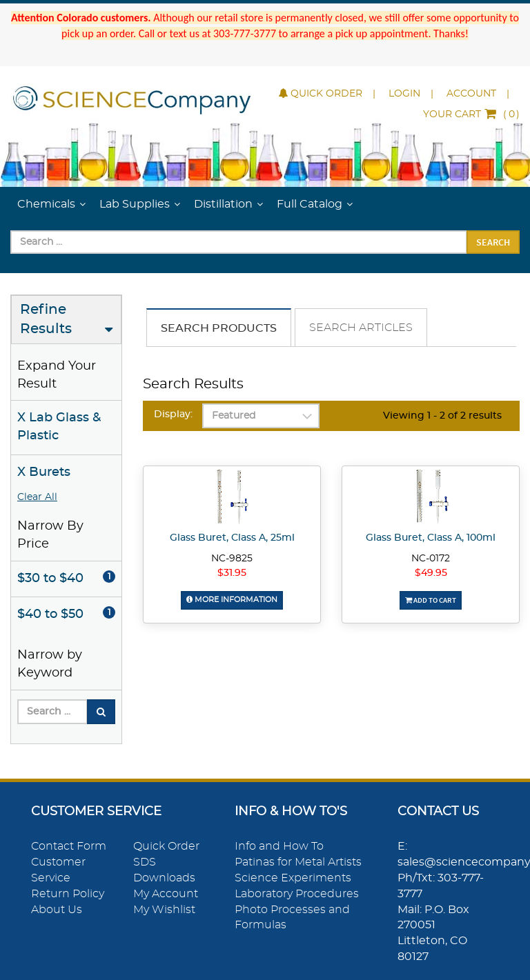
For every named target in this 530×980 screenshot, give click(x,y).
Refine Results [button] (46, 320)
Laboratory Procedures (297, 894)
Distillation (223, 204)
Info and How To (279, 846)
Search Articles (361, 328)
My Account (166, 894)
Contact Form (69, 846)
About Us (57, 910)
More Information (232, 600)
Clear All (37, 497)
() (471, 114)
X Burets (44, 472)
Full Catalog (310, 204)
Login (404, 94)
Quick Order (321, 94)
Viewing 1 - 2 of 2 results (442, 416)
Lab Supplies (135, 204)
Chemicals (46, 204)
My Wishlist (164, 910)
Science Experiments (293, 878)
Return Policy (68, 894)
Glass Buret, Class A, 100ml (431, 538)
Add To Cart (431, 600)
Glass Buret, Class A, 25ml (232, 538)
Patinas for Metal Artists (298, 862)
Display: (173, 414)
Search (493, 242)
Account (471, 94)
